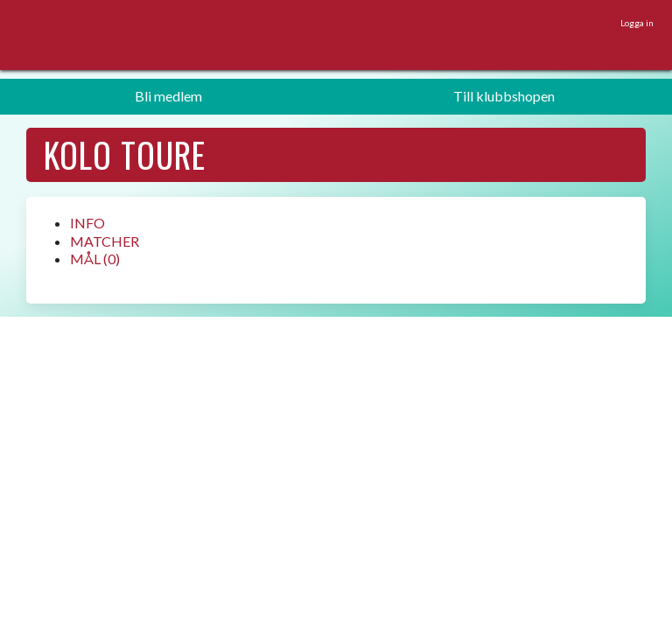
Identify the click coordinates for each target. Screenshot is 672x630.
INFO (87, 223)
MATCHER (105, 241)
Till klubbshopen (504, 96)
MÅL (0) (95, 259)
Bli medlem (168, 96)
